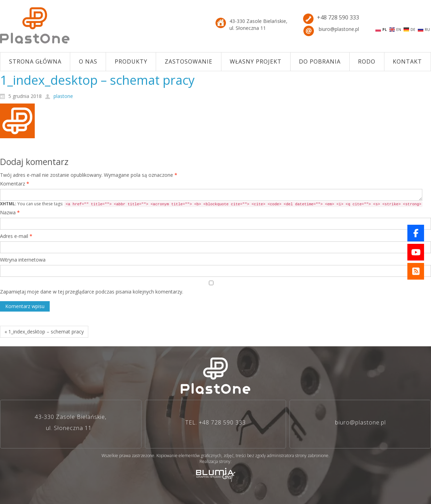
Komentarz (15, 184)
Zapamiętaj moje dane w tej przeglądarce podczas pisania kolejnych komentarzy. (92, 292)
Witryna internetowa (23, 260)
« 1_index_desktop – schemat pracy (44, 332)
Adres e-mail (16, 236)
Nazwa (10, 212)
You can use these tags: (211, 204)
